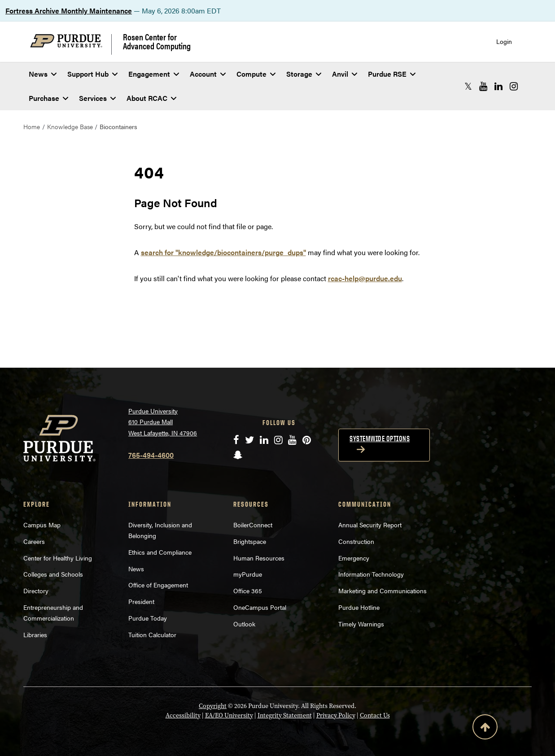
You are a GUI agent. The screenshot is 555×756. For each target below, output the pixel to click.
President (141, 601)
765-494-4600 (151, 455)
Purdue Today (148, 618)
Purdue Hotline (359, 607)
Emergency (354, 558)
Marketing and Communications (382, 591)
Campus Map (42, 525)
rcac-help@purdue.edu (365, 278)
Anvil (345, 74)
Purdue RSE (392, 74)
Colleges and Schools (53, 574)
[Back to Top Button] (485, 729)
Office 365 (248, 591)
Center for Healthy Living (58, 558)
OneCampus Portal (260, 607)
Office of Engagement (158, 585)
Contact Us (375, 715)
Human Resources (259, 558)
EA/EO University (229, 715)
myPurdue (248, 574)
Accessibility (183, 715)
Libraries (35, 634)
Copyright (213, 706)
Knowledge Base (70, 126)
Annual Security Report (370, 525)
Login (504, 41)
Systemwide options (380, 439)
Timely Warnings (361, 624)
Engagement (154, 74)
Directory (36, 591)
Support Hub (92, 74)
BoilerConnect (253, 525)
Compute (256, 74)
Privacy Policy (336, 715)
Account (208, 74)
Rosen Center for (157, 41)
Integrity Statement (285, 715)
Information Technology (371, 574)
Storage (304, 74)
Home (32, 126)
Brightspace (250, 541)
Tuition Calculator (152, 634)
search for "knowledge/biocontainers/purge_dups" (223, 252)
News (43, 74)
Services (97, 98)
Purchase (48, 98)
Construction (356, 541)
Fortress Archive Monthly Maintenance (69, 11)
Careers (34, 541)
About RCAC (151, 98)
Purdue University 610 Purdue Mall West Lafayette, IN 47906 (163, 422)
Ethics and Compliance (160, 552)
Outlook (244, 624)
